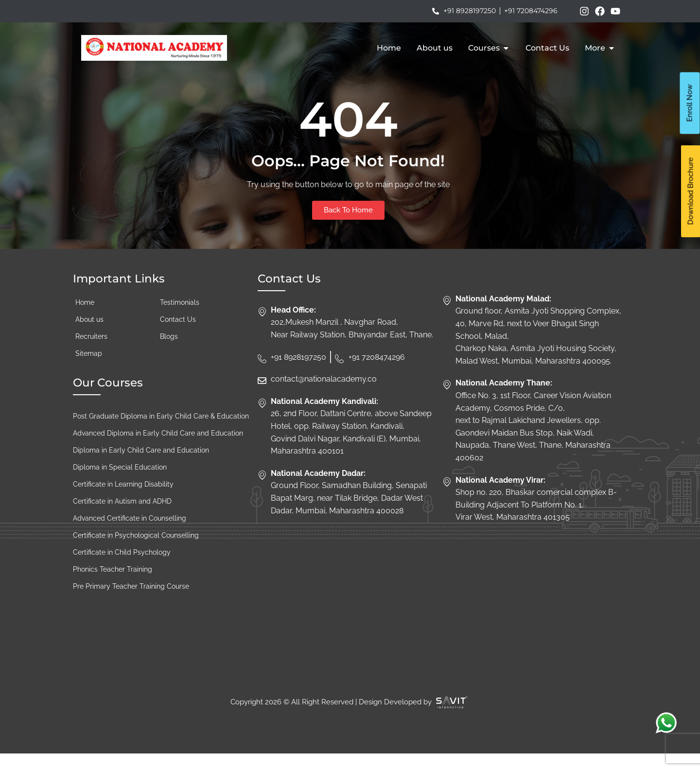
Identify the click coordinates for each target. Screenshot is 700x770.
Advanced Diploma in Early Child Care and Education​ (158, 449)
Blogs (169, 352)
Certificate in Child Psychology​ (122, 568)
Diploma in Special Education (120, 483)
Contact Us (178, 335)
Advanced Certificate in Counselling (130, 534)
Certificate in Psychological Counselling (136, 551)
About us (89, 335)
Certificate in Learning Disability (123, 500)
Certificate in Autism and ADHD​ (122, 517)
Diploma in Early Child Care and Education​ (141, 466)
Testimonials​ (180, 318)
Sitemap (89, 369)
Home (85, 318)
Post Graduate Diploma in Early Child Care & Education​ (161, 432)
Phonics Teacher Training (113, 585)
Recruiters (91, 352)
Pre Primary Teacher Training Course (131, 602)
